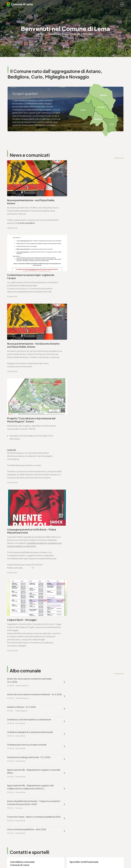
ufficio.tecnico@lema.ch (22, 640)
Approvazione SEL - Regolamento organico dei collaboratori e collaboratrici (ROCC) (30, 513)
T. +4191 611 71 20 (75, 803)
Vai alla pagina (19, 608)
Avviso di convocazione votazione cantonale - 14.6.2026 (30, 456)
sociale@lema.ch (15, 834)
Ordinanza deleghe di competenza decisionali (30, 483)
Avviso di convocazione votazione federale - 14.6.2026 (89, 456)
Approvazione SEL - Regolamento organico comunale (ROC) (89, 497)
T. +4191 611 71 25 (17, 636)
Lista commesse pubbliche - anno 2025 (87, 527)
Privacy (45, 860)
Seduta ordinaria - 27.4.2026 (21, 471)
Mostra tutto (119, 158)
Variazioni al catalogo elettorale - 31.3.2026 (29, 496)
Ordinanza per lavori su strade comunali (87, 483)
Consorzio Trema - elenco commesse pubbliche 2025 (31, 529)
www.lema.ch (16, 585)
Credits (70, 860)
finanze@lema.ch (75, 806)
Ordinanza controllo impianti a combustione (89, 471)
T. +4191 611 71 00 (18, 578)
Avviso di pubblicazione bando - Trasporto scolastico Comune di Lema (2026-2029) (88, 513)
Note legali (53, 860)
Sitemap (62, 860)
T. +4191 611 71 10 (14, 831)
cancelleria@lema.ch (20, 582)
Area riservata (79, 860)
